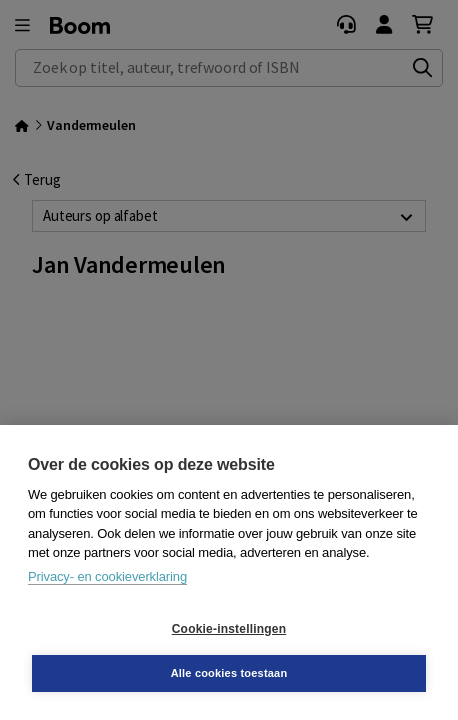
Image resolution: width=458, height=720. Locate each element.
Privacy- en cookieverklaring (107, 576)
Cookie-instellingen (229, 629)
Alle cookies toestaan (229, 673)
